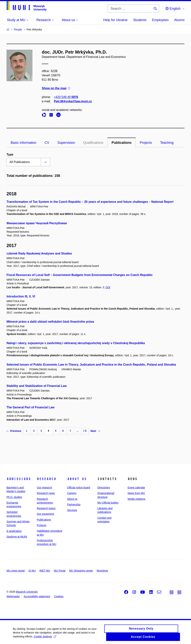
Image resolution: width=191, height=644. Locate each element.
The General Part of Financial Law (30, 407)
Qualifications (93, 143)
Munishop (102, 571)
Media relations (136, 499)
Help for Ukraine (115, 20)
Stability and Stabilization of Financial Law (37, 386)
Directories (104, 488)
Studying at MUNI (17, 537)
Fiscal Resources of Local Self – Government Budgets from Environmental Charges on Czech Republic (80, 275)
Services (72, 510)
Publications (122, 143)
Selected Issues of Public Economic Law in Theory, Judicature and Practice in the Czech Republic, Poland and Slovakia (91, 365)
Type (10, 155)
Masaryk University (27, 592)
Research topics (46, 508)
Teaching (167, 143)
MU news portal (16, 571)
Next (95, 431)
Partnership (74, 505)
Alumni (179, 20)
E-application (14, 531)
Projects (146, 143)
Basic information (24, 143)
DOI (108, 287)
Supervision (66, 143)
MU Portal (60, 571)
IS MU (32, 571)
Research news (46, 493)
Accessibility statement (37, 596)
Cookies (59, 596)
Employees (160, 20)
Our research (44, 488)
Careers (72, 493)
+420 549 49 (66, 97)
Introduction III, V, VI (21, 296)
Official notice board (79, 488)
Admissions (19, 479)
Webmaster (13, 596)
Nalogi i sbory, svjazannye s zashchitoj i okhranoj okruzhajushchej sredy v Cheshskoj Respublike (76, 343)
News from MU (136, 493)
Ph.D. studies (14, 497)
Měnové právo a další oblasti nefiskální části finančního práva (50, 322)
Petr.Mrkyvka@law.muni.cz (73, 101)
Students (140, 20)
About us (77, 479)
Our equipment (45, 514)
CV (47, 143)
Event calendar (136, 488)
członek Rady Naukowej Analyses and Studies (39, 253)
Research (46, 479)
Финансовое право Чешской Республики (37, 223)
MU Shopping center (81, 571)
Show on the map (56, 88)
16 (85, 431)
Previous (14, 431)
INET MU (45, 571)
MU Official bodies (108, 503)
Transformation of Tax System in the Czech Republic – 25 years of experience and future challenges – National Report (90, 202)
